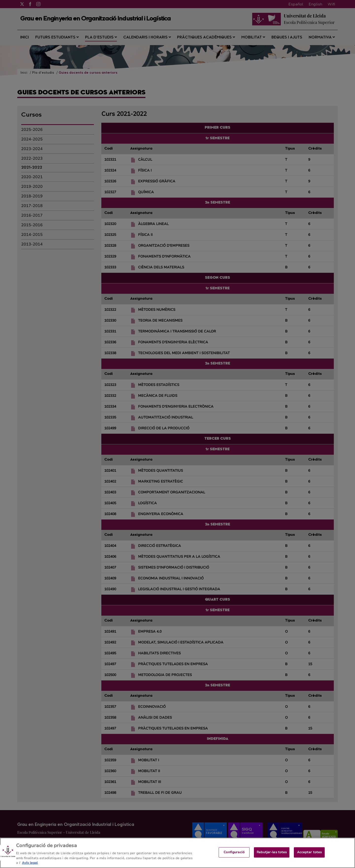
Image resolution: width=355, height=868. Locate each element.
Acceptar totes (310, 855)
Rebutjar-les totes (272, 855)
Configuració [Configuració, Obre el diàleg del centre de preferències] (234, 855)
